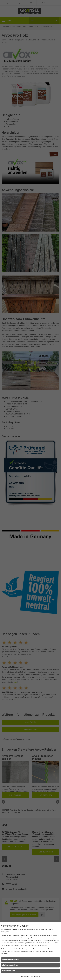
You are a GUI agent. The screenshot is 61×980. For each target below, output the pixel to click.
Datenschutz (35, 977)
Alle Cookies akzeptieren (11, 959)
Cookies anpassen (9, 971)
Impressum (25, 977)
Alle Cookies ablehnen (10, 965)
